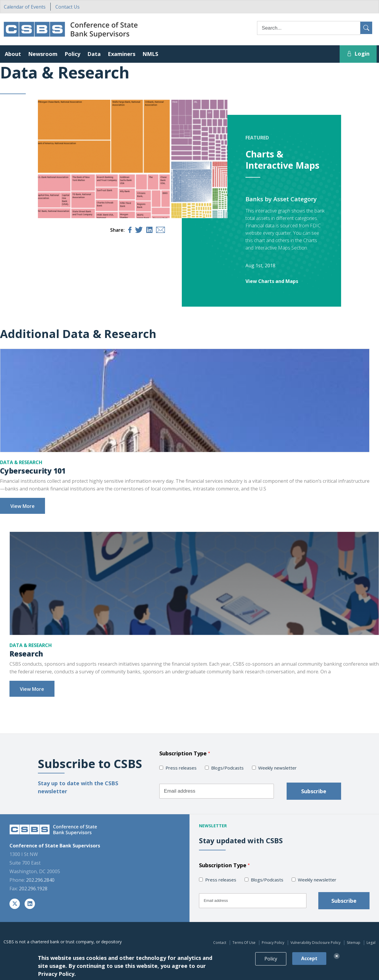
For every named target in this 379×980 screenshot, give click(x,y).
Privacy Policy (273, 943)
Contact (220, 943)
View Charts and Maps (272, 281)
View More (23, 506)
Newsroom (43, 54)
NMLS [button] (150, 54)
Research (26, 654)
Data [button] (94, 54)
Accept (309, 965)
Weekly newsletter (277, 768)
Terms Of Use (244, 943)
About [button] (13, 54)
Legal (371, 943)
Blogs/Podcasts (227, 768)
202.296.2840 (40, 880)
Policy (271, 965)
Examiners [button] (122, 54)
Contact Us (68, 7)
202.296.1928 (33, 889)
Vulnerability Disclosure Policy (315, 943)
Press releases (181, 768)
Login (358, 54)
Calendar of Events (25, 7)
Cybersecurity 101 (33, 471)
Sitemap (354, 943)
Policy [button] (72, 54)
